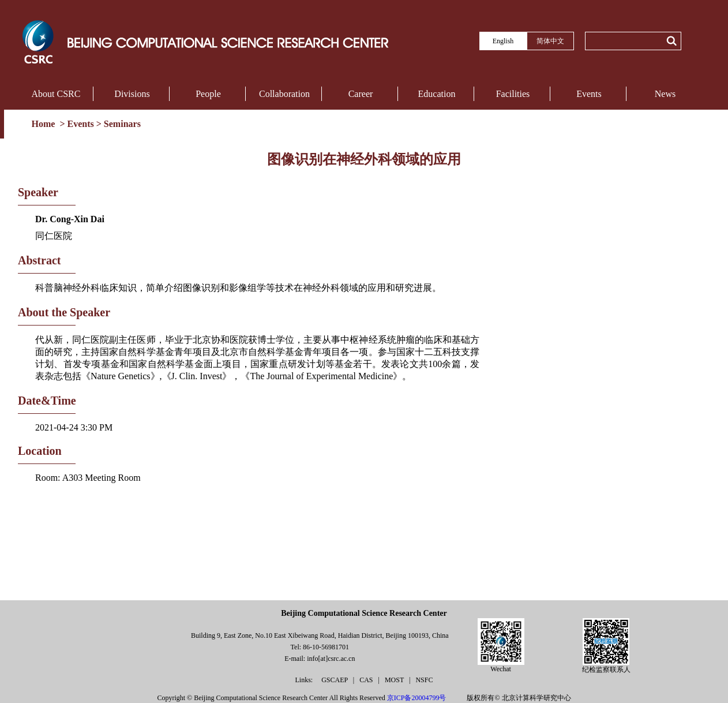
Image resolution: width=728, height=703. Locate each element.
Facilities (513, 94)
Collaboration (284, 94)
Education (437, 94)
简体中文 (550, 41)
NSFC (424, 680)
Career (361, 94)
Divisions (132, 94)
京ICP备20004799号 (417, 698)
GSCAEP (335, 680)
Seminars (122, 124)
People (208, 94)
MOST (395, 680)
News (665, 94)
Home (45, 124)
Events (589, 94)
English (503, 41)
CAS (367, 680)
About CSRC (56, 94)
